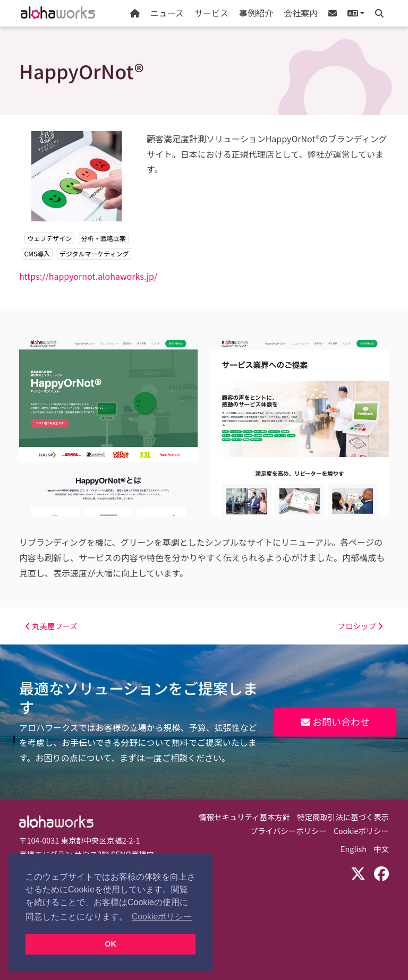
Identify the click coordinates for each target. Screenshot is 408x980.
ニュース (167, 13)
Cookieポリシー (361, 831)
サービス (211, 13)
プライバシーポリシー (288, 831)
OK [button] (110, 944)
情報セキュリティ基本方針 (244, 817)
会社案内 (301, 13)
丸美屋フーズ (52, 626)
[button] (356, 13)
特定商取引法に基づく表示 (343, 817)
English (354, 849)
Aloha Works (56, 822)
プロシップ (360, 626)
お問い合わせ (335, 721)
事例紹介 (256, 13)
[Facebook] (381, 873)
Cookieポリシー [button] (162, 917)
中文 (381, 849)
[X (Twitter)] (358, 873)
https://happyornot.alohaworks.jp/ (88, 276)
